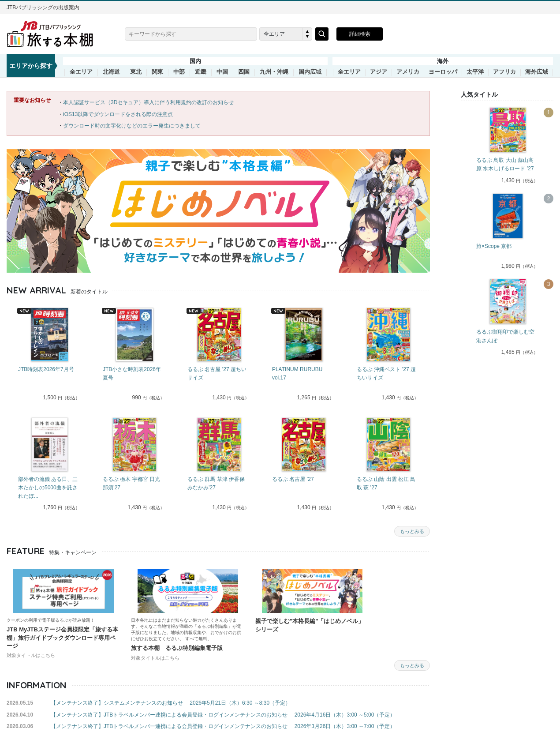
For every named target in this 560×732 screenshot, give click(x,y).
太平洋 (475, 72)
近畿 (201, 72)
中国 (222, 72)
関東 (157, 72)
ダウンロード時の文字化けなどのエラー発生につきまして (132, 126)
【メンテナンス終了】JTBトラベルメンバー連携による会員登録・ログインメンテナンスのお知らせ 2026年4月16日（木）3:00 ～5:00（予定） (223, 715)
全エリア (81, 72)
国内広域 (310, 72)
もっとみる (412, 531)
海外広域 (537, 72)
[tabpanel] (49, 355)
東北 (136, 72)
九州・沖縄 (274, 72)
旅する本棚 (55, 34)
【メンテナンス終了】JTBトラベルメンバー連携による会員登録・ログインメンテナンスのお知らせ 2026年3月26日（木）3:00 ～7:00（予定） (223, 726)
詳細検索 (360, 34)
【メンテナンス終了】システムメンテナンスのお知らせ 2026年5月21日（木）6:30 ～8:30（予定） (171, 703)
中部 (179, 72)
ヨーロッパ (443, 72)
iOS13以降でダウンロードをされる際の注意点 (118, 114)
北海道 (111, 72)
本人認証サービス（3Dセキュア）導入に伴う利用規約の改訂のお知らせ (148, 102)
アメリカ (408, 72)
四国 (244, 72)
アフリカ (504, 72)
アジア (379, 72)
